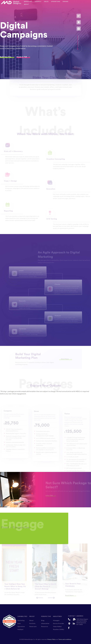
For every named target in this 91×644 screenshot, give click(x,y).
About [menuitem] (31, 620)
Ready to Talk (23, 57)
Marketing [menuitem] (21, 620)
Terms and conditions (65, 639)
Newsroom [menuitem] (33, 626)
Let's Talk (51, 495)
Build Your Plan (7, 57)
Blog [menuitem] (43, 620)
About (26, 4)
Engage (66, 2)
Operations (56, 2)
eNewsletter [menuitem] (45, 623)
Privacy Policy (52, 639)
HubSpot (38, 2)
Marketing (28, 2)
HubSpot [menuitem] (20, 629)
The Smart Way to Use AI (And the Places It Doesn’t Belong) (46, 588)
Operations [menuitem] (21, 626)
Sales (46, 2)
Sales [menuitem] (19, 623)
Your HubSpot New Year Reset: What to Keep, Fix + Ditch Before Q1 (15, 588)
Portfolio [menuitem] (32, 623)
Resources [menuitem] (45, 626)
